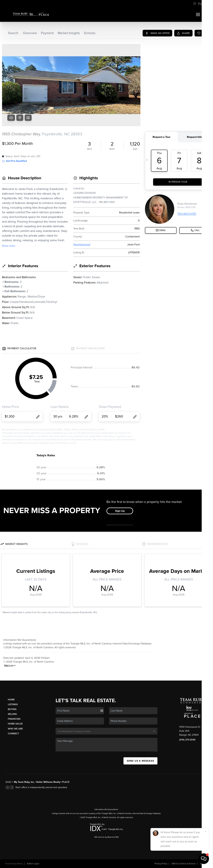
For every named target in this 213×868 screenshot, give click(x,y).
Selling (12, 714)
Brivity (20, 864)
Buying (12, 709)
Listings (13, 704)
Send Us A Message (140, 761)
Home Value (15, 724)
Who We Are (15, 729)
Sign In (200, 3)
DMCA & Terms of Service (184, 864)
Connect (13, 734)
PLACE (66, 782)
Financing (14, 719)
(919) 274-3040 (187, 740)
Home (11, 700)
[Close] (206, 832)
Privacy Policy (161, 864)
